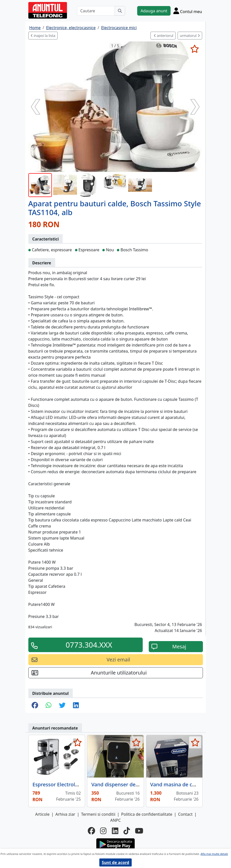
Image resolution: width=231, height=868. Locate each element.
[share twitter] (62, 706)
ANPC (115, 820)
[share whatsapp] (49, 706)
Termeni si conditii (98, 814)
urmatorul (190, 36)
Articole (42, 814)
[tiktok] (127, 831)
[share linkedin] (76, 706)
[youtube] (139, 831)
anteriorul (164, 36)
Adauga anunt (154, 11)
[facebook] (91, 831)
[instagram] (103, 831)
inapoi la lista (43, 36)
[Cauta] (120, 11)
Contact (185, 814)
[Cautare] (96, 11)
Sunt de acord (115, 862)
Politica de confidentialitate (147, 814)
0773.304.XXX (89, 645)
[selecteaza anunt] (195, 49)
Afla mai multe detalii (214, 854)
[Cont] (188, 11)
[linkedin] (115, 831)
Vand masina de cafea (176, 784)
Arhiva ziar (65, 814)
